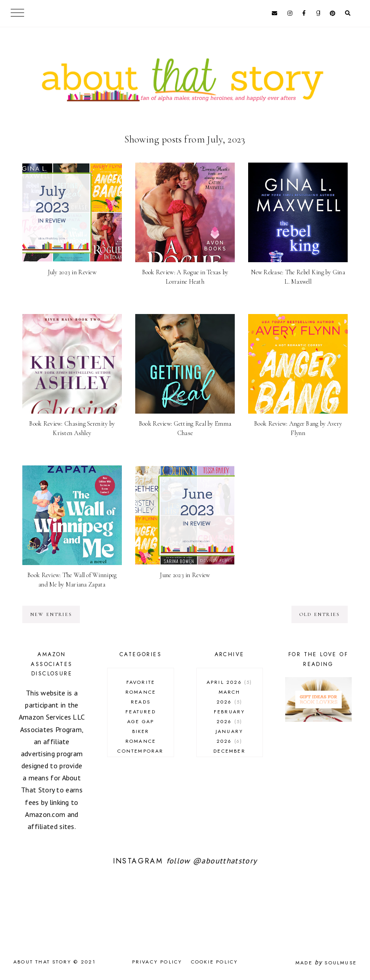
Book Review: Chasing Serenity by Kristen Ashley (72, 428)
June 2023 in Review (185, 575)
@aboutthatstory (225, 861)
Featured (141, 712)
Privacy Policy (157, 962)
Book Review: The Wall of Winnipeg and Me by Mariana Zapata (72, 580)
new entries (51, 614)
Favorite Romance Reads (141, 692)
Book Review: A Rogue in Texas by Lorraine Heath (185, 277)
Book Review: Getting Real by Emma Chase (185, 428)
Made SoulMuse (326, 963)
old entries (320, 614)
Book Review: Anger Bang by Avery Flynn (298, 428)
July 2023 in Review (72, 272)
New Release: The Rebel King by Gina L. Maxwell (298, 277)
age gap (141, 721)
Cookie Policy (215, 962)
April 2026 (230, 682)
